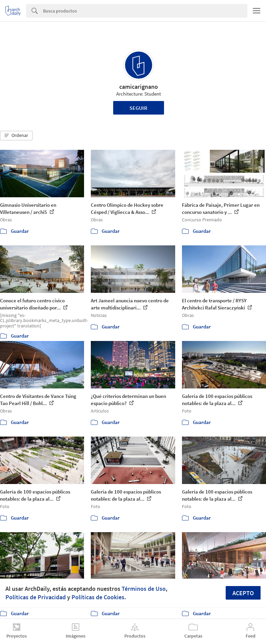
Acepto (243, 593)
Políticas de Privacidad (36, 597)
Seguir (138, 108)
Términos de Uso (144, 589)
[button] (16, 136)
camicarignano (139, 87)
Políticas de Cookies (98, 597)
